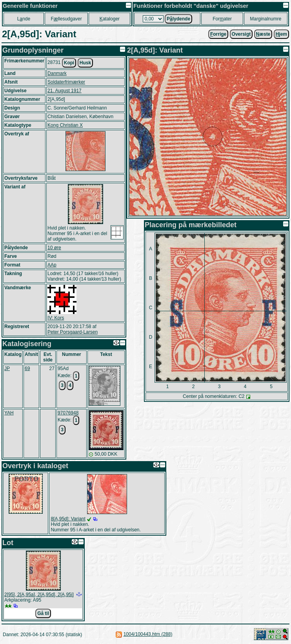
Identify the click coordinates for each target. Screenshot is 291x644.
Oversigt (241, 34)
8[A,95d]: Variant (68, 519)
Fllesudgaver (66, 19)
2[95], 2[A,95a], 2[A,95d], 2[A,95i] (39, 595)
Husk (85, 63)
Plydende (178, 19)
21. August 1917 (65, 91)
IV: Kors (56, 318)
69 (27, 369)
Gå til (43, 613)
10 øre (54, 248)
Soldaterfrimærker (66, 82)
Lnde (24, 19)
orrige (218, 34)
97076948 (68, 413)
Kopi (69, 63)
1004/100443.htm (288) (148, 634)
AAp (52, 265)
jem (281, 34)
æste (263, 34)
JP (7, 369)
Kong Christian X (65, 125)
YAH (9, 413)
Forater (222, 19)
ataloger (110, 19)
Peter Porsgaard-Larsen (73, 332)
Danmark (57, 73)
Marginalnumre (266, 19)
